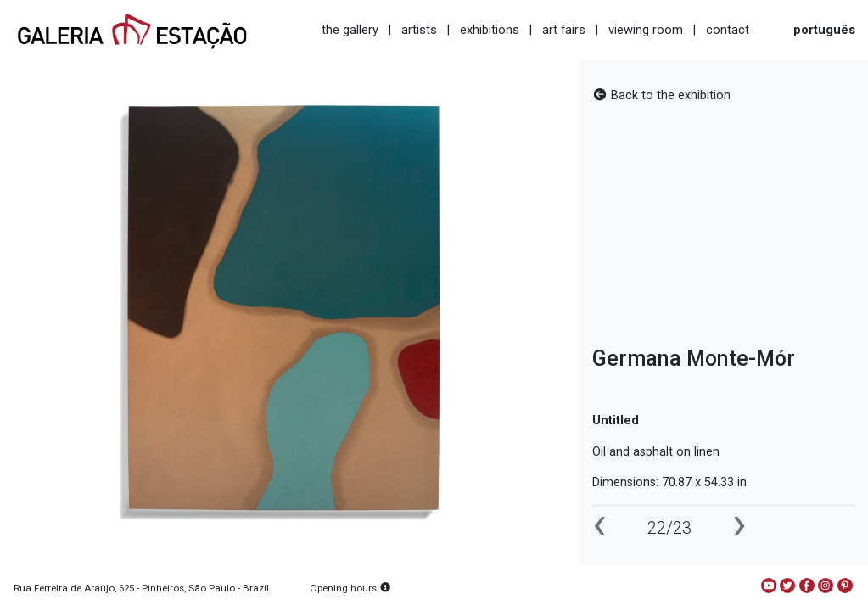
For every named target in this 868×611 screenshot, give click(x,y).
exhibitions (490, 30)
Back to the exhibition (661, 95)
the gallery (350, 30)
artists (419, 30)
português (824, 30)
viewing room (646, 30)
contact (728, 30)
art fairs (564, 30)
